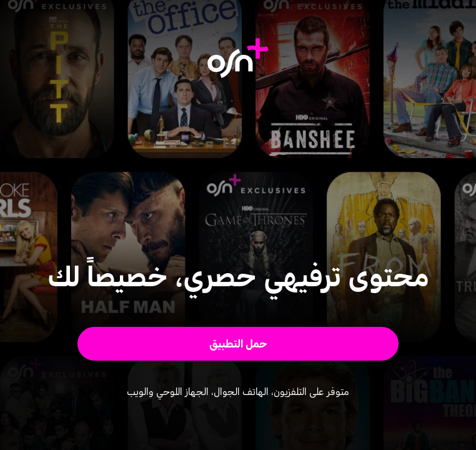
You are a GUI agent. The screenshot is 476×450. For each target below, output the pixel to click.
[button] (238, 344)
